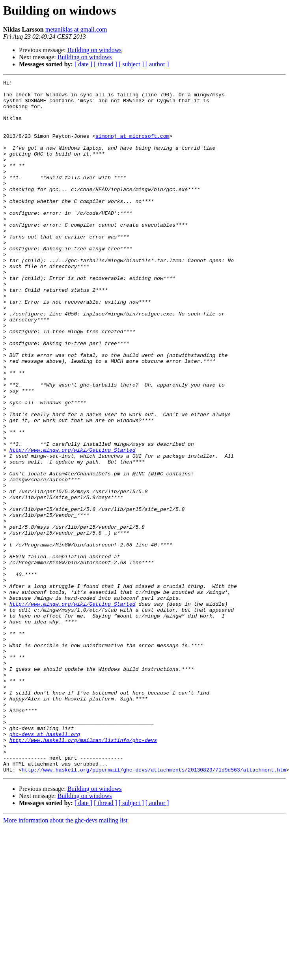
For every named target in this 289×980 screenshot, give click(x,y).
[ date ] (83, 64)
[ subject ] (131, 64)
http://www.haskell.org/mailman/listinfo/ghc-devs (83, 873)
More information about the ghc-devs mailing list (65, 959)
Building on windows (95, 50)
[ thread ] (105, 64)
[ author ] (157, 64)
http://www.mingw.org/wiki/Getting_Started (73, 524)
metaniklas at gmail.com (76, 29)
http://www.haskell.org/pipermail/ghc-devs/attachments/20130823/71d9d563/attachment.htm (154, 908)
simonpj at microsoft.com (132, 148)
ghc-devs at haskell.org (45, 865)
